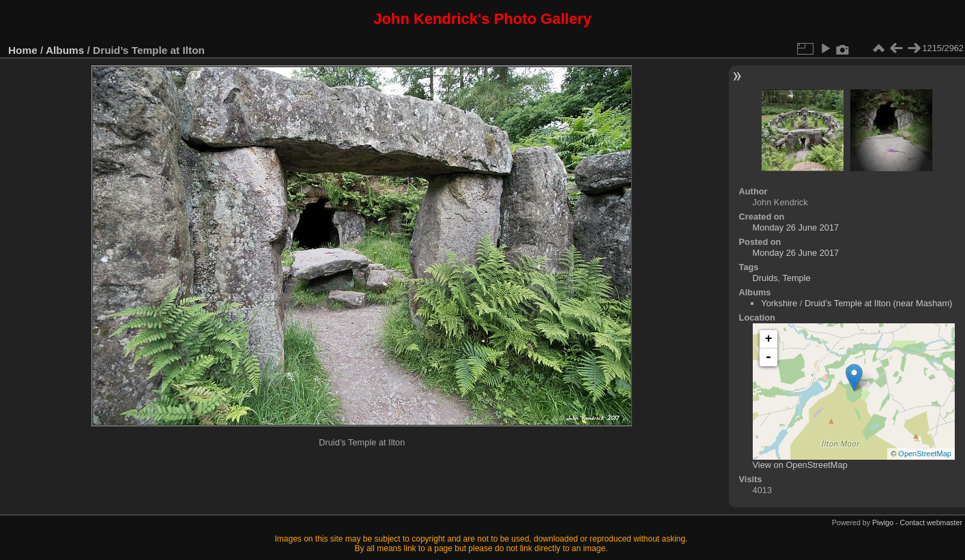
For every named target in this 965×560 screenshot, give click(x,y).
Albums (65, 50)
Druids (765, 278)
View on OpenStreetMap (800, 465)
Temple (796, 278)
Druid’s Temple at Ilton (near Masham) (878, 303)
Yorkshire (779, 303)
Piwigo (883, 522)
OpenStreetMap (925, 454)
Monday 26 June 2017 (796, 227)
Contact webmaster (931, 522)
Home (23, 50)
